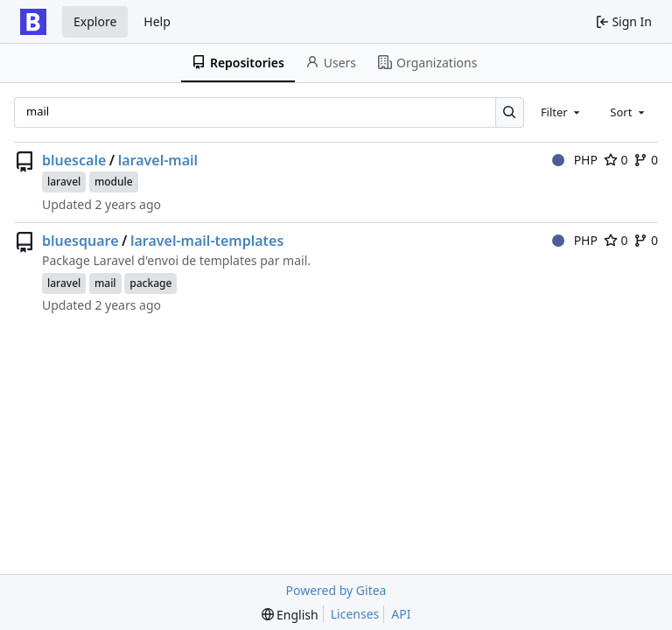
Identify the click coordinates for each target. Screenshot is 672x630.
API (401, 614)
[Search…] (510, 112)
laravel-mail (158, 160)
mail (105, 283)
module (114, 182)
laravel (64, 182)
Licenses (355, 614)
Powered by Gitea (336, 590)
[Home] (33, 22)
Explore (95, 21)
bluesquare (80, 241)
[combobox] (562, 112)
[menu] (290, 615)
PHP (575, 160)
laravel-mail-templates (207, 241)
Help (157, 21)
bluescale (74, 160)
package (150, 283)
